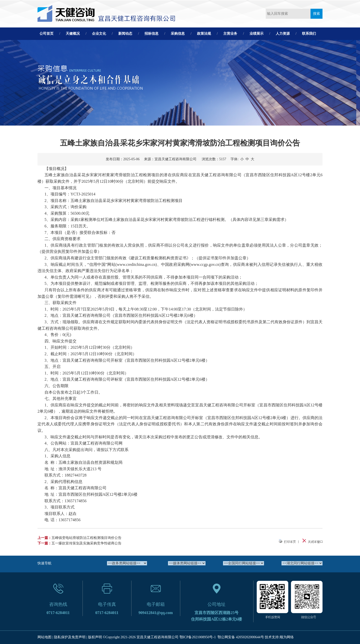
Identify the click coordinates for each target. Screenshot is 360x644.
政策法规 (204, 34)
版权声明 (95, 637)
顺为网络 (287, 637)
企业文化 (99, 34)
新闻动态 (125, 34)
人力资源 (283, 34)
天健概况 (73, 34)
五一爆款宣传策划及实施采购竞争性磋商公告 (86, 543)
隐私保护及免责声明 (70, 637)
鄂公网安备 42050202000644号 (241, 637)
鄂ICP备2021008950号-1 (198, 637)
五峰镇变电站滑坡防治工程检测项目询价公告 (86, 538)
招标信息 (151, 34)
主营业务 (230, 34)
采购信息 (178, 34)
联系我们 (309, 34)
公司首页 (46, 34)
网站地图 (44, 637)
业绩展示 (256, 34)
